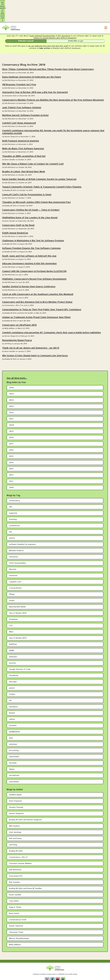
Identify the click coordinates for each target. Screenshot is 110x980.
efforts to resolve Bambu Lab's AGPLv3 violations (55, 20)
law (10, 514)
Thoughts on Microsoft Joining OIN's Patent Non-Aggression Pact (36, 185)
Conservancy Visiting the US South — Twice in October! (31, 192)
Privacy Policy (43, 978)
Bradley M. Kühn (16, 833)
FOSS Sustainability (17, 545)
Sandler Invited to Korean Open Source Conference (29, 269)
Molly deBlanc (15, 927)
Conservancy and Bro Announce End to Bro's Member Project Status (37, 284)
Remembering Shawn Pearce (17, 323)
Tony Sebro (14, 883)
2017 (11, 426)
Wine (11, 614)
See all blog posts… (17, 360)
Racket (12, 695)
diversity (13, 552)
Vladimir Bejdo (15, 777)
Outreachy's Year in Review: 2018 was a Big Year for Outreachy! (35, 75)
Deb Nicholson (15, 852)
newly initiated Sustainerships (42, 18)
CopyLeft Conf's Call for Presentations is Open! (27, 177)
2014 (11, 445)
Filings (12, 577)
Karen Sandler (15, 877)
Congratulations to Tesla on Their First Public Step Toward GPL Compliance (42, 292)
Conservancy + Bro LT (18, 840)
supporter (13, 495)
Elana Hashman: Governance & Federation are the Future (32, 59)
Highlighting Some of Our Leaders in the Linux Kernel (30, 200)
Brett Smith (14, 896)
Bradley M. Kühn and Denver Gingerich (25, 802)
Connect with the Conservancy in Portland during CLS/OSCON (34, 254)
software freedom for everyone (22, 527)
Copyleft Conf (15, 564)
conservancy (14, 483)
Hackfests (13, 689)
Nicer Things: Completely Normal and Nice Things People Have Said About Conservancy (48, 52)
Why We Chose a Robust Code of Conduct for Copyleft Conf (33, 146)
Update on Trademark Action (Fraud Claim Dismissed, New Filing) (36, 300)
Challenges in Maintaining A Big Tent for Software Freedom (33, 223)
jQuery (12, 752)
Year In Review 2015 (18, 620)
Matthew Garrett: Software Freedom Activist (25, 98)
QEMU (12, 633)
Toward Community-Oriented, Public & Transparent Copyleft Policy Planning (42, 169)
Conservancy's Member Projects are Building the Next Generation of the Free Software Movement (53, 82)
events (12, 520)
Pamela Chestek (16, 790)
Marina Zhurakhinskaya (19, 921)
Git (10, 683)
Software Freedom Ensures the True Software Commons (31, 231)
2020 (11, 407)
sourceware (14, 764)
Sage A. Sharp (15, 890)
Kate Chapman (15, 783)
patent (12, 670)
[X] (47, 962)
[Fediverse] (63, 962)
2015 (11, 439)
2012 (11, 457)
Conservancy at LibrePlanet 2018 (19, 307)
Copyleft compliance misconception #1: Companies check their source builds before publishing (51, 315)
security (12, 645)
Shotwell (13, 745)
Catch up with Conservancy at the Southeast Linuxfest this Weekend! (38, 277)
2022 (11, 395)
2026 (11, 370)
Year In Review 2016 (18, 595)
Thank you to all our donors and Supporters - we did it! (31, 330)
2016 (11, 432)
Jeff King (13, 827)
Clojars (12, 677)
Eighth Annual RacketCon (15, 215)
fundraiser (13, 602)
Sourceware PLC (16, 858)
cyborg (12, 702)
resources (13, 558)
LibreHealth (14, 739)
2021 (11, 401)
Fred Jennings (15, 815)
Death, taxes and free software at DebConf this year (29, 238)
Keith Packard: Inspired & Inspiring (21, 123)
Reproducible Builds (17, 589)
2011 (11, 464)
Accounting (14, 733)
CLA (11, 608)
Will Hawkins (14, 808)
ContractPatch (15, 570)
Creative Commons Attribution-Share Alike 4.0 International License (72, 973)
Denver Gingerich (16, 796)
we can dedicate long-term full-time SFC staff (48, 28)
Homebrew (14, 658)
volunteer (13, 727)
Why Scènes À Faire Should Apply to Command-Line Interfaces (35, 338)
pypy (11, 720)
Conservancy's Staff (18, 902)
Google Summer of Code (20, 652)
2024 (11, 382)
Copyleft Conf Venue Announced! (19, 105)
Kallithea (13, 627)
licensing (13, 502)
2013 (11, 451)
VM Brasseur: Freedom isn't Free (19, 67)
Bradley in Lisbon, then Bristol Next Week (24, 154)
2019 (11, 414)
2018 (11, 420)
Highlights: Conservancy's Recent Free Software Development (34, 261)
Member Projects (16, 533)
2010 (11, 470)
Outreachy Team (16, 915)
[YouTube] (58, 962)
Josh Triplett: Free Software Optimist (22, 90)
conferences (14, 508)
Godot (12, 583)
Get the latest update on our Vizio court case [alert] (55, 2)
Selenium (13, 639)
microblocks (14, 758)
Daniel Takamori (16, 908)
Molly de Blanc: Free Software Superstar (23, 131)
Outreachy (13, 539)
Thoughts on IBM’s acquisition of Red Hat (24, 139)
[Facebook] (52, 962)
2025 (11, 376)
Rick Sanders (15, 865)
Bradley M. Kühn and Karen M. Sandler (25, 871)
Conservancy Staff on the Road (18, 208)
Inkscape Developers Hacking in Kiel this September (29, 246)
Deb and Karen (15, 821)
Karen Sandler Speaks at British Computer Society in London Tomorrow (39, 162)
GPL (11, 489)
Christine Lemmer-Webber (20, 846)
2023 (11, 389)
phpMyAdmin (14, 714)
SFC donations (64, 18)
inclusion (13, 708)
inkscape (13, 664)
